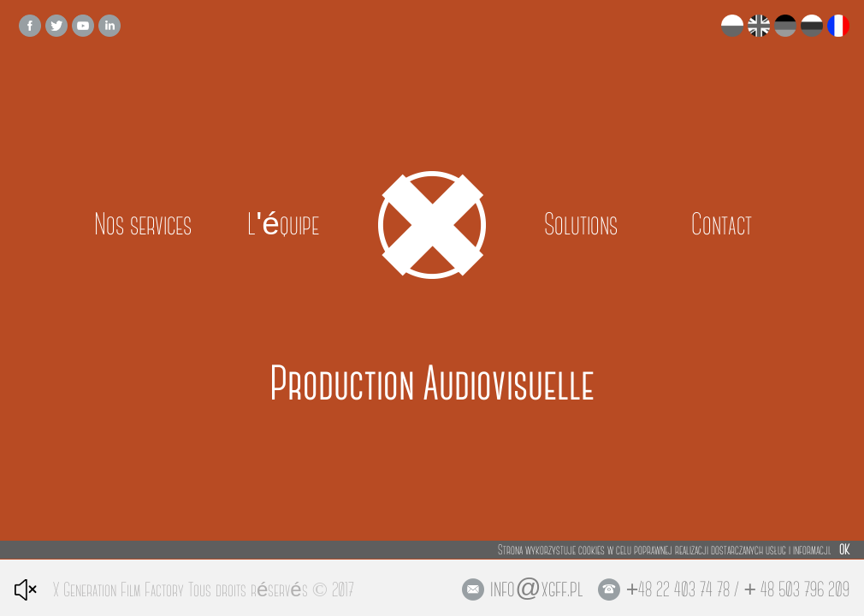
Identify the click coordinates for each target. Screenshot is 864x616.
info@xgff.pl (536, 589)
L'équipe (283, 225)
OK (844, 550)
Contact (722, 225)
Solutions (581, 225)
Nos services (143, 225)
